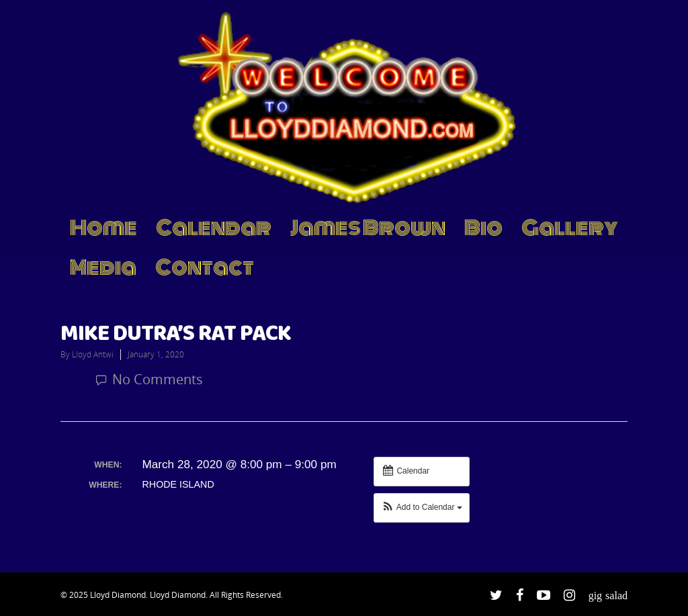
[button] (422, 508)
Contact (205, 268)
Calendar (214, 229)
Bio (483, 229)
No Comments (149, 379)
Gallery (570, 229)
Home (103, 229)
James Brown (368, 229)
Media (103, 268)
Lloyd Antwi (93, 354)
